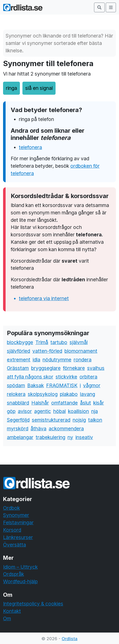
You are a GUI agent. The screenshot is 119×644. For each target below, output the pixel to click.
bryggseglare (46, 368)
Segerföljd (18, 420)
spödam (16, 385)
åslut (85, 403)
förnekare (74, 368)
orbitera (88, 377)
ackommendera (66, 429)
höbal (59, 411)
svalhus (96, 368)
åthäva (38, 429)
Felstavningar (18, 523)
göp (11, 411)
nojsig (79, 420)
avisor (25, 411)
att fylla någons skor (30, 377)
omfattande (64, 403)
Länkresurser (18, 537)
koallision (78, 411)
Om (7, 618)
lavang (88, 394)
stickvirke (66, 377)
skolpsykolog (43, 394)
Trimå (42, 342)
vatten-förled (47, 351)
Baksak (36, 385)
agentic (43, 411)
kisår (99, 403)
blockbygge (20, 342)
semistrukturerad (51, 420)
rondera (83, 360)
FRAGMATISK (62, 385)
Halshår (40, 403)
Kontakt (12, 611)
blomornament (81, 351)
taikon (95, 420)
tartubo (59, 342)
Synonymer (16, 515)
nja (95, 411)
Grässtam (18, 368)
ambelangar (20, 437)
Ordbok (11, 508)
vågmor (92, 385)
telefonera (30, 147)
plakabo (69, 394)
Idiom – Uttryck (20, 567)
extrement (19, 360)
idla (36, 360)
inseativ (84, 437)
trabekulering (50, 437)
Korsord (12, 530)
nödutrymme (57, 360)
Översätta (15, 545)
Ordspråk (14, 574)
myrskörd (18, 429)
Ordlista (70, 639)
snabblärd (18, 403)
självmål (79, 342)
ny (70, 437)
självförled (18, 351)
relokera (16, 394)
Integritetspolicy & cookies (33, 604)
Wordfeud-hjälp (20, 581)
